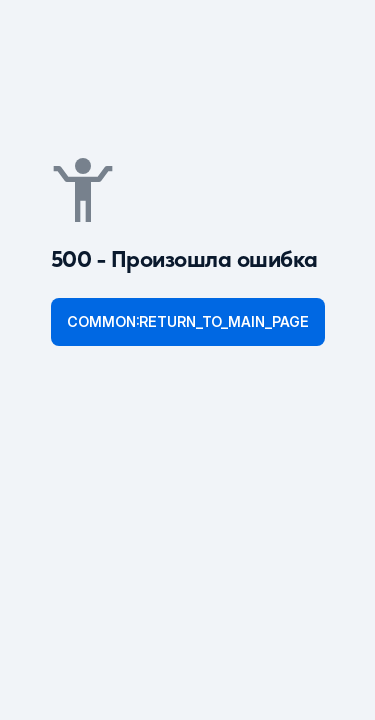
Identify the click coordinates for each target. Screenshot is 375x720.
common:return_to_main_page (188, 321)
